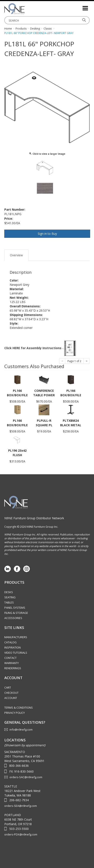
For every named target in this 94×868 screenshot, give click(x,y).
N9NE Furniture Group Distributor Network (34, 518)
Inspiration (13, 647)
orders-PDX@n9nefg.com (21, 834)
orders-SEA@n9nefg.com (21, 806)
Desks (9, 592)
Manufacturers (16, 637)
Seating (10, 597)
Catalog (10, 642)
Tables (9, 602)
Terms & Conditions (19, 708)
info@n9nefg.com (21, 730)
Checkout (11, 693)
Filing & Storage (16, 613)
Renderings (13, 668)
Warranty (12, 663)
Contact (10, 658)
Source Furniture (26, 9)
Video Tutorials (16, 653)
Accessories (13, 618)
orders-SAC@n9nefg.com (26, 777)
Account (11, 698)
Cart (8, 688)
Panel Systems (15, 608)
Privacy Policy (15, 713)
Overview (16, 255)
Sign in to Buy (47, 234)
